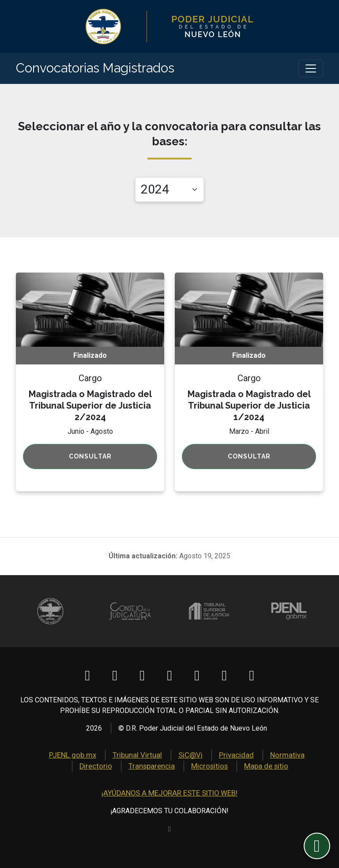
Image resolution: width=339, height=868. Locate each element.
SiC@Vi (166, 756)
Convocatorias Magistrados (103, 69)
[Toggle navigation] (311, 69)
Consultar (90, 459)
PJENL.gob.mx (55, 756)
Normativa (258, 756)
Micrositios (184, 767)
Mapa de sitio (239, 767)
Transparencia (129, 767)
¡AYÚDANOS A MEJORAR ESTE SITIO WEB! (169, 794)
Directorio (306, 756)
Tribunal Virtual (116, 756)
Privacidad (210, 756)
